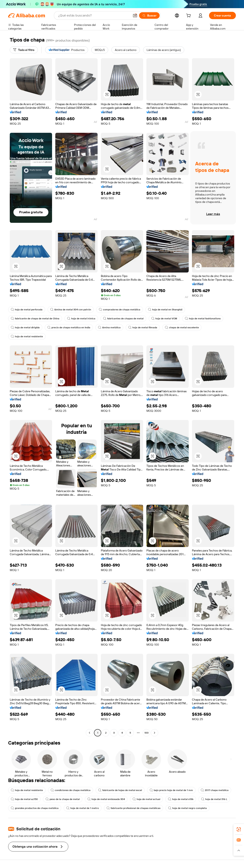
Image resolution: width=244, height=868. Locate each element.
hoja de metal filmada (143, 327)
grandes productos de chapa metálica (35, 808)
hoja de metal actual (146, 799)
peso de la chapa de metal (63, 799)
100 (147, 733)
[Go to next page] (155, 733)
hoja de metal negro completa (187, 808)
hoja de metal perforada (27, 310)
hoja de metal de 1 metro (83, 808)
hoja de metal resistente (27, 336)
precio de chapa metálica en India (69, 327)
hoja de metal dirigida (25, 327)
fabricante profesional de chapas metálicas (133, 808)
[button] (135, 15)
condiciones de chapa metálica (71, 790)
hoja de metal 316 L (214, 799)
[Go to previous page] (89, 733)
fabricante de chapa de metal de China (35, 319)
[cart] (189, 16)
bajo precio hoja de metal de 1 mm (171, 790)
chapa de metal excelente (182, 327)
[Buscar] (149, 15)
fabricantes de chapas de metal (123, 319)
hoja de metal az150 (24, 799)
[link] (239, 829)
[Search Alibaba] (94, 15)
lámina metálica (109, 327)
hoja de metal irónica (81, 319)
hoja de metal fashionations (203, 319)
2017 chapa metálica (215, 790)
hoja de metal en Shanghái (165, 310)
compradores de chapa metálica (120, 310)
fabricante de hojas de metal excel (120, 790)
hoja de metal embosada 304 (106, 799)
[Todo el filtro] (24, 50)
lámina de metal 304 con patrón (71, 310)
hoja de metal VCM (164, 319)
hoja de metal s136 (181, 799)
